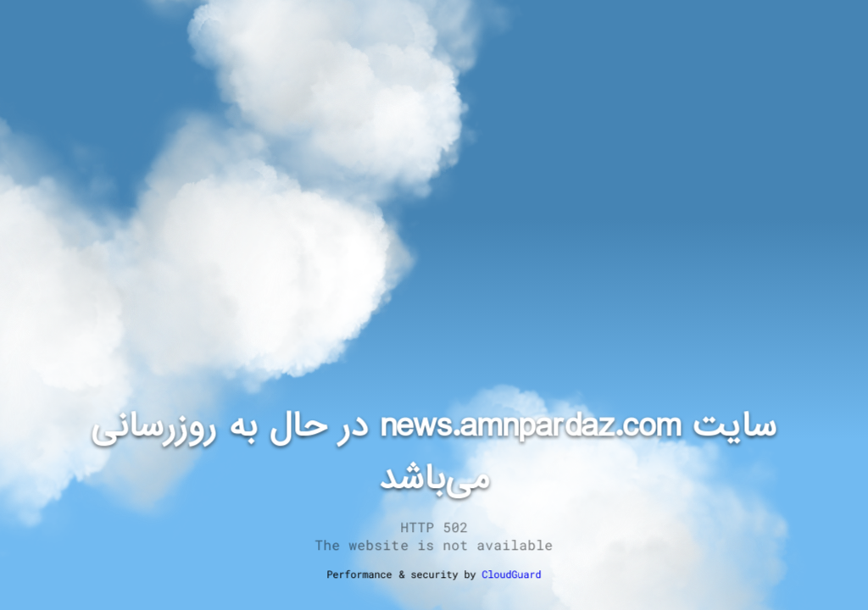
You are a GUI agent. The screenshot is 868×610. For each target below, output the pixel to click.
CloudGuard (511, 574)
